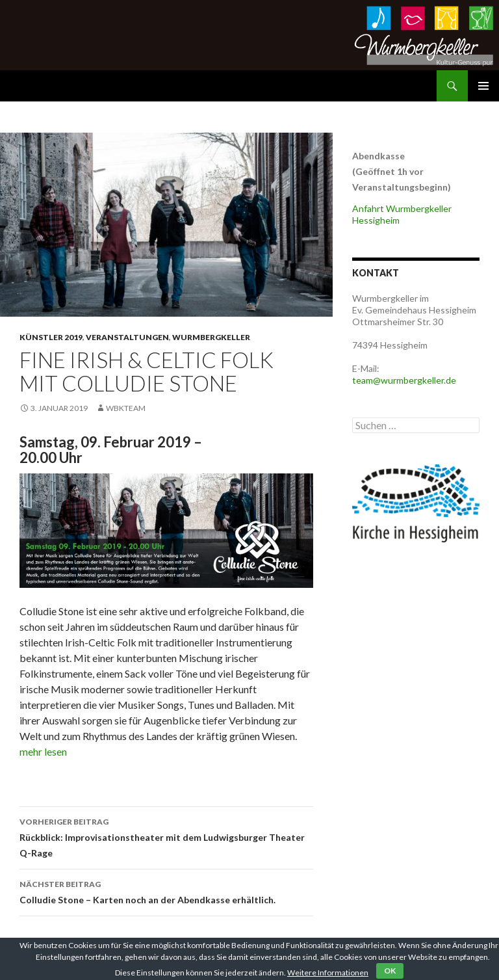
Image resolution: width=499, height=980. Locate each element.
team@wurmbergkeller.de (404, 380)
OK (390, 971)
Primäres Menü (483, 86)
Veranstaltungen (127, 337)
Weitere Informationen (328, 973)
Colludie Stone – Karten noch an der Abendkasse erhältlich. (166, 891)
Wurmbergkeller (211, 337)
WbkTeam (126, 408)
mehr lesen (43, 751)
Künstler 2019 (51, 337)
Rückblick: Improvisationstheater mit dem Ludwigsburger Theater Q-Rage (166, 836)
